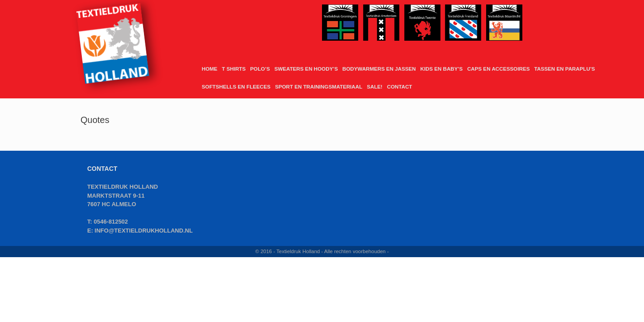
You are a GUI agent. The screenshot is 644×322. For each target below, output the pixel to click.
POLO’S (260, 69)
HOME (210, 69)
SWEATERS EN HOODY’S (306, 69)
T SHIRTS (234, 69)
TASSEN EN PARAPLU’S (564, 69)
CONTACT (399, 87)
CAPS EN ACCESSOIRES (499, 69)
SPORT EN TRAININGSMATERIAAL (319, 87)
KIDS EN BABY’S (442, 69)
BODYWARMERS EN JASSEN (379, 69)
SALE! (375, 87)
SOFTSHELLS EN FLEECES (236, 87)
